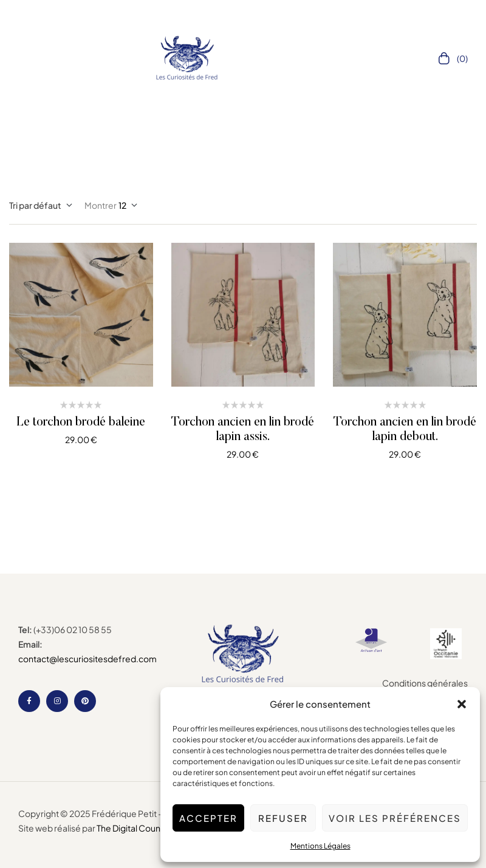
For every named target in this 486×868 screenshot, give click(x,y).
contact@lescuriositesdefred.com (87, 659)
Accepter (208, 818)
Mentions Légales (320, 846)
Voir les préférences (395, 818)
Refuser (283, 818)
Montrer (101, 205)
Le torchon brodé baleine (81, 422)
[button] (462, 704)
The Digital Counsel (134, 828)
